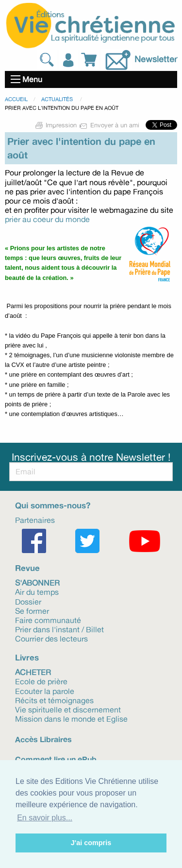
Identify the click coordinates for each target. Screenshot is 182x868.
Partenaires (35, 520)
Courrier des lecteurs (51, 638)
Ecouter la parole (45, 691)
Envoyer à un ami (110, 125)
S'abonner (37, 582)
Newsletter (156, 59)
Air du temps (37, 591)
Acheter (33, 672)
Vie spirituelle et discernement (68, 709)
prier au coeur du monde (47, 219)
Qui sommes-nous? (53, 505)
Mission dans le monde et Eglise (71, 718)
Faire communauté (48, 620)
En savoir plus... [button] (45, 818)
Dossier (28, 601)
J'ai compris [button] (91, 843)
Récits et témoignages (54, 700)
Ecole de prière (41, 681)
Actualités (58, 99)
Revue (27, 568)
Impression (56, 125)
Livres (27, 657)
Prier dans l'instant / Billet (59, 629)
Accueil (16, 99)
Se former (32, 610)
